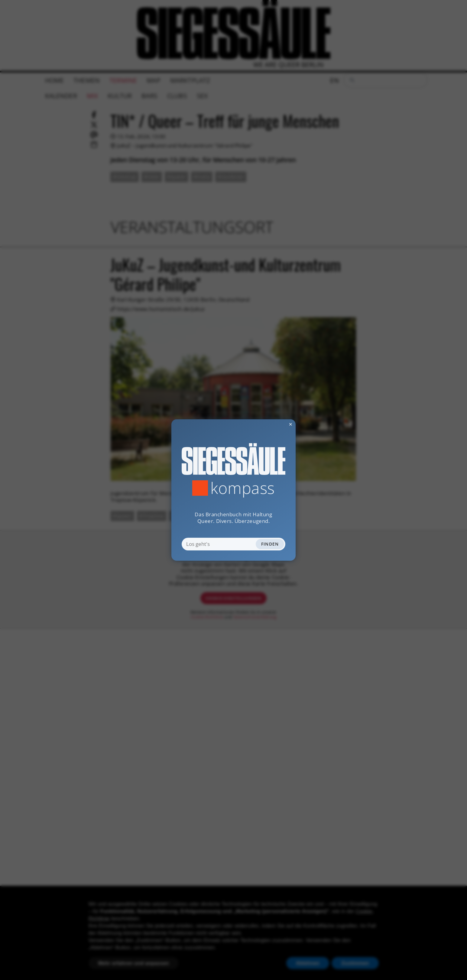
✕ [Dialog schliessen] (276, 424)
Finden (270, 544)
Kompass (243, 488)
